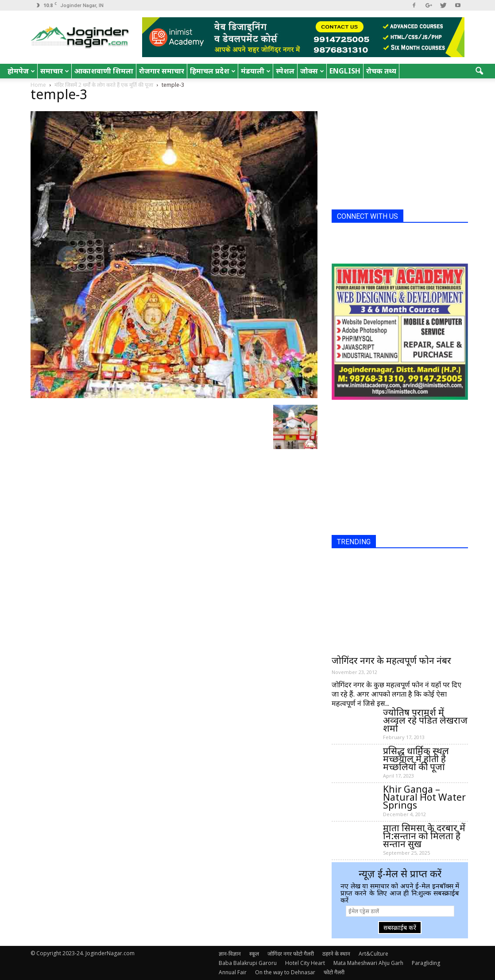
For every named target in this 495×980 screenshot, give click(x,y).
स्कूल (254, 954)
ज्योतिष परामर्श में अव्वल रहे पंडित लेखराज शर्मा (425, 720)
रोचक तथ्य (381, 71)
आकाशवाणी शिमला (104, 71)
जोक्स (312, 71)
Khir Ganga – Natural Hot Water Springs (424, 797)
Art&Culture (373, 954)
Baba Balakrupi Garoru (248, 963)
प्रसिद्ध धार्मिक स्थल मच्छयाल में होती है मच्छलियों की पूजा (416, 759)
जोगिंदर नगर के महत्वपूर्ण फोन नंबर (391, 660)
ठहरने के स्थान (336, 954)
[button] (480, 71)
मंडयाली (256, 71)
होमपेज (21, 71)
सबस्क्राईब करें (400, 928)
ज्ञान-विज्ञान (230, 954)
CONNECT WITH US (367, 216)
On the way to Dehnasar (285, 972)
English (345, 71)
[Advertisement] (398, 147)
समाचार (55, 71)
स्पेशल (285, 71)
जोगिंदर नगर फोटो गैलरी (291, 954)
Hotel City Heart (305, 963)
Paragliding (426, 963)
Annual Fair (233, 972)
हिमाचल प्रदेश (213, 71)
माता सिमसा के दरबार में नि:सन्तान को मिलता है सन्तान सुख (424, 836)
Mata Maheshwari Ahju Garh (368, 963)
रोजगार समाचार (162, 71)
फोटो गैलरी (334, 972)
